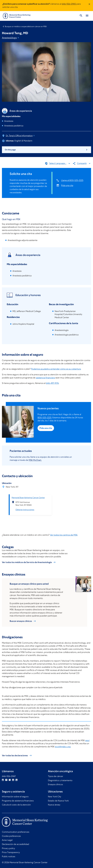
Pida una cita (67, 185)
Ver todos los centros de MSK (64, 535)
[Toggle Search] (81, 16)
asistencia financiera (45, 378)
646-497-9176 (52, 383)
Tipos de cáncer (56, 776)
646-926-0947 (9, 776)
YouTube (13, 780)
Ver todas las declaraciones (15, 755)
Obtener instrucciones (25, 509)
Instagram (3, 780)
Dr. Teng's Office (20, 136)
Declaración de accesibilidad (15, 844)
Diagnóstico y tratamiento (60, 780)
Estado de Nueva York (58, 801)
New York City (55, 797)
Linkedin (16, 780)
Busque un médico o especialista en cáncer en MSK (26, 26)
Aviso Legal (7, 840)
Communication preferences (16, 832)
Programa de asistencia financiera (18, 801)
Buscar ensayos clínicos (21, 621)
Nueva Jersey (54, 805)
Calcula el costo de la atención (16, 805)
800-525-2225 (45, 417)
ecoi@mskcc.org (63, 746)
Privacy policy (8, 848)
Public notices (9, 856)
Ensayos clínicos (55, 784)
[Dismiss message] (89, 6)
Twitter (10, 780)
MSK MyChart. (35, 460)
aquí (87, 740)
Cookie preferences (11, 836)
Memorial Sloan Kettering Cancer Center (28, 497)
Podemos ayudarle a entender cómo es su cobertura (56, 369)
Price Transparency (11, 852)
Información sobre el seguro (15, 797)
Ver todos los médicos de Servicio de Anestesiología (27, 562)
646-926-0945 (69, 4)
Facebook (6, 780)
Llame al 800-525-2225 (72, 180)
